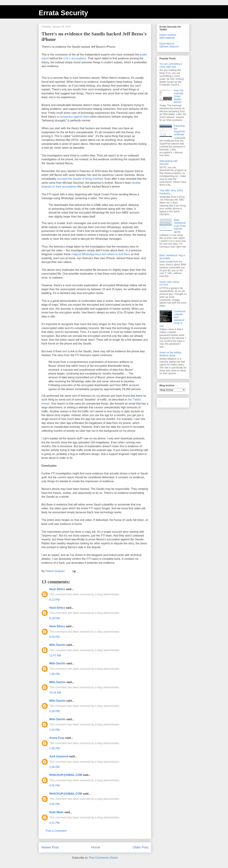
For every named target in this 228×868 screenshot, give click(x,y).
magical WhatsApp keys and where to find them (101, 254)
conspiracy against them (75, 117)
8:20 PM (54, 637)
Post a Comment (56, 831)
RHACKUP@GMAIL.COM (66, 775)
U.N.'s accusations (75, 58)
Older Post (140, 847)
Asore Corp (57, 738)
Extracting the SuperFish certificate (179, 130)
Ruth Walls (56, 812)
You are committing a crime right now (171, 65)
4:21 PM (54, 823)
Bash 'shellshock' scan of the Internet (180, 224)
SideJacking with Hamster (168, 162)
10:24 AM (55, 693)
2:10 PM (54, 730)
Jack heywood (59, 756)
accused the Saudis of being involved (80, 179)
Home (96, 847)
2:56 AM (54, 767)
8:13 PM (54, 600)
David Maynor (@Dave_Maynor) (169, 45)
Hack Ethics (57, 589)
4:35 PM (54, 786)
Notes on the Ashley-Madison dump (171, 354)
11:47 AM (55, 655)
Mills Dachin (57, 645)
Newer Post (50, 847)
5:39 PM (54, 711)
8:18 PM (54, 618)
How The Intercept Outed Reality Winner (179, 96)
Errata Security (63, 13)
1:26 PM (54, 674)
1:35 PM (54, 748)
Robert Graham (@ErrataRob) (168, 36)
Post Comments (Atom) (103, 858)
